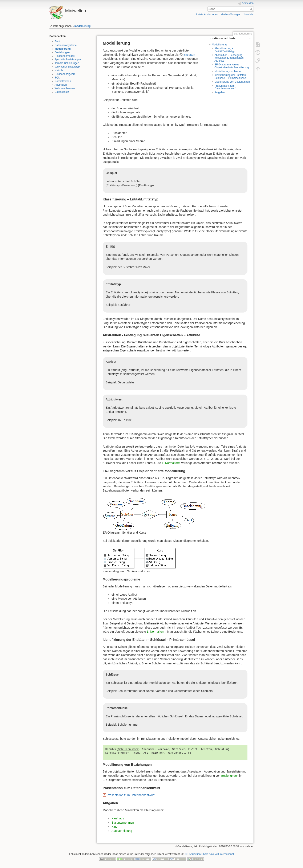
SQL (57, 78)
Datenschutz (62, 92)
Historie (59, 70)
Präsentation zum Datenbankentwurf (225, 87)
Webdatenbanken (65, 88)
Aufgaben (220, 92)
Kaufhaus (118, 818)
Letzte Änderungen (207, 15)
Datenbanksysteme (66, 45)
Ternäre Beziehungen (67, 63)
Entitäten (189, 55)
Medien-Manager (230, 15)
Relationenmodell (65, 56)
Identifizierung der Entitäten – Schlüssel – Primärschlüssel (231, 76)
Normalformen (63, 81)
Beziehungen (62, 52)
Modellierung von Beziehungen (232, 82)
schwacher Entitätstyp (67, 67)
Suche (252, 9)
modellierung (83, 26)
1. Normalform (171, 463)
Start (57, 41)
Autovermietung (122, 831)
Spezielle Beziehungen (68, 60)
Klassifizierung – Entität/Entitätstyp (224, 50)
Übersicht (248, 15)
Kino (114, 827)
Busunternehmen (123, 823)
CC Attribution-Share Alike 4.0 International (209, 854)
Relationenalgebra (65, 74)
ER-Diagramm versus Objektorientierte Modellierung (232, 66)
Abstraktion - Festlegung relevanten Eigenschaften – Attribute (230, 58)
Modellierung (63, 49)
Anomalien (61, 85)
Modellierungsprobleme (228, 71)
